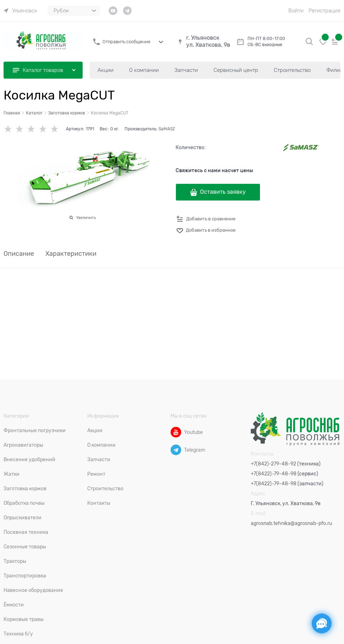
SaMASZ (167, 129)
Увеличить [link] (86, 218)
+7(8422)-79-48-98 (274, 474)
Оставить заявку (223, 192)
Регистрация (324, 11)
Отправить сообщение (126, 42)
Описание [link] (19, 254)
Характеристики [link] (71, 254)
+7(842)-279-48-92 (273, 464)
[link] (20, 11)
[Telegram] (176, 450)
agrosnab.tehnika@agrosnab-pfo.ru (291, 523)
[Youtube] (176, 432)
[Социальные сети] (322, 623)
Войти (296, 11)
